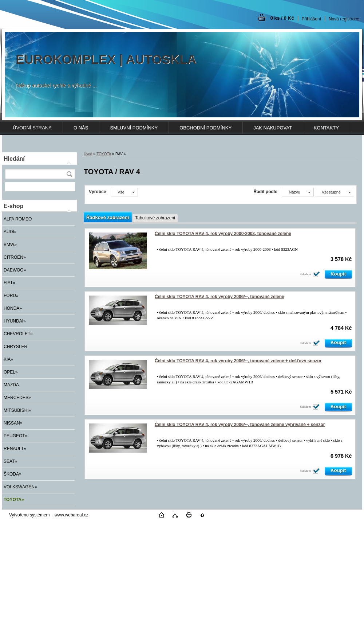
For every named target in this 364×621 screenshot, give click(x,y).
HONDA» (13, 308)
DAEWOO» (15, 270)
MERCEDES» (17, 398)
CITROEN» (15, 257)
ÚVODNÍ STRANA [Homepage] (32, 128)
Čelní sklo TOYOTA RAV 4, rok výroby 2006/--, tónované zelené (219, 297)
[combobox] (298, 192)
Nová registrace (344, 19)
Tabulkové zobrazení (155, 218)
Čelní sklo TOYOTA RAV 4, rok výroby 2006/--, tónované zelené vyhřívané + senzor (240, 425)
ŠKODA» (13, 474)
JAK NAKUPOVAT (273, 128)
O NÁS (81, 128)
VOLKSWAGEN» (20, 487)
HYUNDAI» (15, 321)
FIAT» (9, 283)
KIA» (8, 359)
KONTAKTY (326, 128)
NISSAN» (13, 423)
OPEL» (11, 372)
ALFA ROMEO (18, 219)
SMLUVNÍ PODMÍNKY (134, 128)
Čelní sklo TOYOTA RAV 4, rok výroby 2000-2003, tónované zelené (223, 234)
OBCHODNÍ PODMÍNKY (205, 128)
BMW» (10, 245)
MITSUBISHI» (17, 410)
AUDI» (10, 232)
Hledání (14, 159)
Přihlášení (311, 19)
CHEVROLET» (18, 334)
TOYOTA (104, 154)
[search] (69, 174)
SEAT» (10, 461)
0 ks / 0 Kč (282, 18)
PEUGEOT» (15, 436)
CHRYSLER (15, 347)
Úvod (88, 154)
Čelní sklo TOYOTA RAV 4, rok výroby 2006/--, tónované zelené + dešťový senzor (238, 361)
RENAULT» (15, 449)
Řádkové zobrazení (108, 217)
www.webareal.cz (72, 515)
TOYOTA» (14, 500)
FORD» (11, 296)
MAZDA (11, 385)
